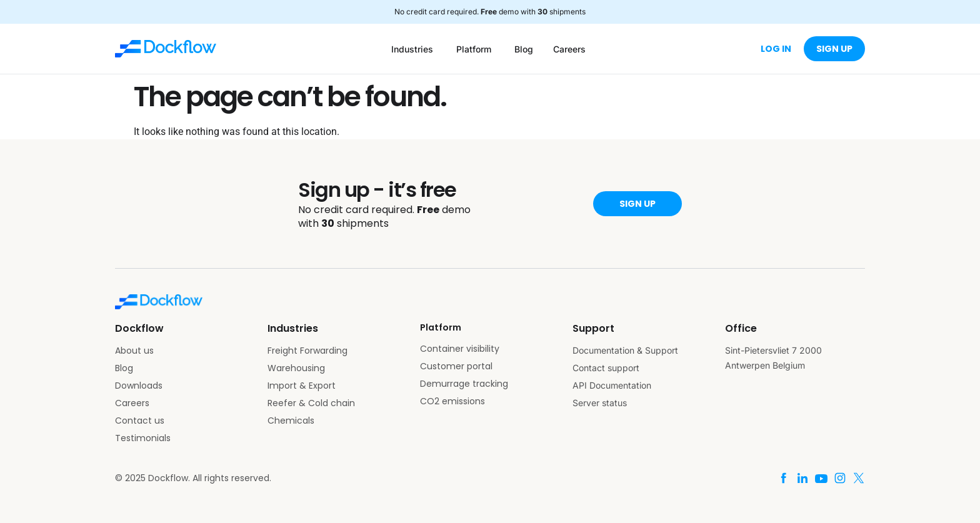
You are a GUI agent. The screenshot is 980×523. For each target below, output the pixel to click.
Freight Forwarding (307, 351)
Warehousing (296, 368)
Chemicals (291, 421)
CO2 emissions (452, 401)
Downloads (139, 386)
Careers (132, 403)
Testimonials (143, 438)
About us (134, 351)
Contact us (140, 421)
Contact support (606, 368)
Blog (124, 368)
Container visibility (460, 349)
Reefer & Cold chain (311, 403)
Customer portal (456, 366)
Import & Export (302, 386)
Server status (600, 403)
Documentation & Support (625, 350)
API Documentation (612, 385)
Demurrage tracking (464, 384)
